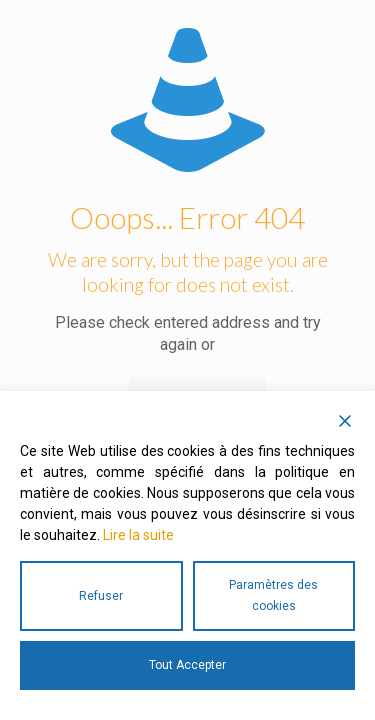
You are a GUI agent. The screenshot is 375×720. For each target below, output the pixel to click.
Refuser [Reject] (101, 596)
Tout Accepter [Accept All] (187, 665)
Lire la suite (138, 535)
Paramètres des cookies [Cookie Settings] (273, 595)
